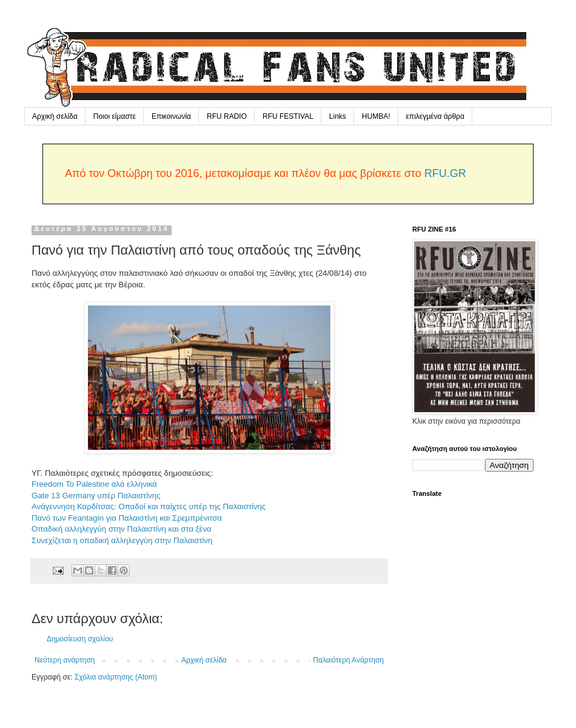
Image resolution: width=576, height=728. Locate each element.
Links (338, 116)
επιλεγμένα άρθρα (435, 116)
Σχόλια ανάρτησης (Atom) (116, 677)
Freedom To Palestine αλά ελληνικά (94, 484)
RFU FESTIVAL (288, 116)
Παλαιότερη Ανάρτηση (348, 660)
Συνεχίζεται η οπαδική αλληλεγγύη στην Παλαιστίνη (122, 540)
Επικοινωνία (171, 116)
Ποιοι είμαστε (115, 116)
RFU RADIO (227, 116)
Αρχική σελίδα (55, 116)
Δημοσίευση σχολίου (80, 639)
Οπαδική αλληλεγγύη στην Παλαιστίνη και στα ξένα (122, 529)
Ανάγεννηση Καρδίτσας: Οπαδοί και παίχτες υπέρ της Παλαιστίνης (149, 506)
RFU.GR (445, 173)
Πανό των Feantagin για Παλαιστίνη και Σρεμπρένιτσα (127, 518)
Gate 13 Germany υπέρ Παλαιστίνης (96, 496)
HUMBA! (376, 116)
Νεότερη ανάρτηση (65, 660)
